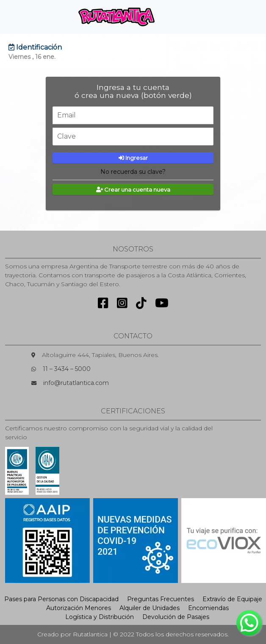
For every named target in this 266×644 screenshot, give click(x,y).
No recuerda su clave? (133, 172)
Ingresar (133, 158)
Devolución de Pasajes (176, 617)
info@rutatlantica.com (76, 383)
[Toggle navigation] (175, 17)
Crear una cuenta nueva (133, 190)
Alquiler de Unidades (150, 608)
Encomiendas (208, 608)
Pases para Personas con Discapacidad (61, 599)
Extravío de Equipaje (232, 599)
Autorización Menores (79, 608)
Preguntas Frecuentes (161, 599)
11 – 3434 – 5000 (67, 369)
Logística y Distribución (100, 617)
